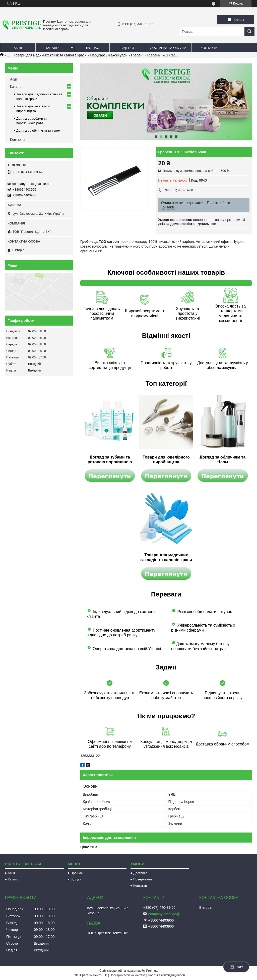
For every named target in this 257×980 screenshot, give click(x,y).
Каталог (53, 48)
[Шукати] (249, 31)
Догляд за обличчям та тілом (38, 131)
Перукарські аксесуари (109, 55)
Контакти (209, 48)
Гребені (137, 55)
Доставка (140, 873)
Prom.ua (152, 971)
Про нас (92, 48)
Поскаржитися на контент (127, 975)
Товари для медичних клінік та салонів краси (50, 55)
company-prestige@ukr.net (32, 184)
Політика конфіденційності (166, 975)
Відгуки (127, 48)
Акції (18, 48)
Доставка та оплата (168, 48)
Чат (236, 967)
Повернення (143, 879)
